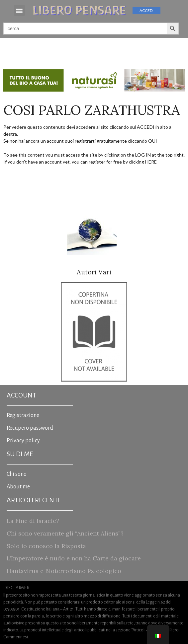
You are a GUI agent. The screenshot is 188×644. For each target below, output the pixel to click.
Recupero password (30, 428)
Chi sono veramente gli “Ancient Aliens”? (65, 533)
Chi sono (17, 474)
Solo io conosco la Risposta (46, 546)
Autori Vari (94, 272)
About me (18, 487)
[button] (19, 10)
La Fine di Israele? (33, 521)
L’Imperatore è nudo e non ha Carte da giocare (74, 558)
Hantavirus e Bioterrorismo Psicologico (64, 571)
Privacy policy (23, 441)
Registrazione (23, 415)
